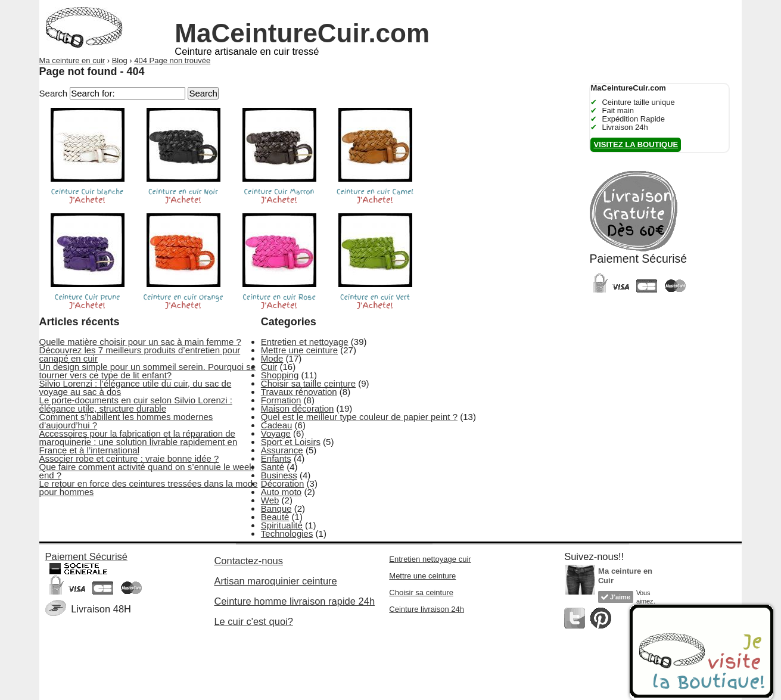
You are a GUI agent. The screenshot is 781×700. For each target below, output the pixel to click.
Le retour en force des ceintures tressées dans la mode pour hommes (149, 488)
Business (279, 475)
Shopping (280, 375)
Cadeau (277, 425)
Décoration (283, 483)
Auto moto (281, 492)
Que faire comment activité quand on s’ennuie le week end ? (147, 471)
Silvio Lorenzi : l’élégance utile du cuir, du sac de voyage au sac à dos (136, 388)
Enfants (276, 458)
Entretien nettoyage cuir (430, 559)
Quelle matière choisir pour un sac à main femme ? (140, 342)
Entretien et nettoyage (305, 342)
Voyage (276, 433)
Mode (272, 358)
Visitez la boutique (636, 144)
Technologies (287, 533)
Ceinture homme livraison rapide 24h (294, 601)
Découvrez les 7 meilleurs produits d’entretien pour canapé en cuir (140, 354)
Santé (273, 467)
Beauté (275, 517)
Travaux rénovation (299, 392)
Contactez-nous (248, 561)
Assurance (282, 450)
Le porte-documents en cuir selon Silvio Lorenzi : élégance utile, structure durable (136, 404)
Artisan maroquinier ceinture (275, 581)
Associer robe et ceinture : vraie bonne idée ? (129, 458)
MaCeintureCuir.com (302, 33)
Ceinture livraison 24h (427, 609)
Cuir (269, 367)
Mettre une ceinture (299, 350)
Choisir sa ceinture (421, 592)
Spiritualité (282, 525)
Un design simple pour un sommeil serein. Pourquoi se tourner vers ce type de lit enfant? (148, 371)
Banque (276, 508)
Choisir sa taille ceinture (308, 383)
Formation (281, 400)
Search (54, 93)
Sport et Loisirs (291, 442)
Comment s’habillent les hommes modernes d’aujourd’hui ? (126, 421)
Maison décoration (298, 408)
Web (270, 500)
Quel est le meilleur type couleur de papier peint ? (359, 417)
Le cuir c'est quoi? (253, 621)
